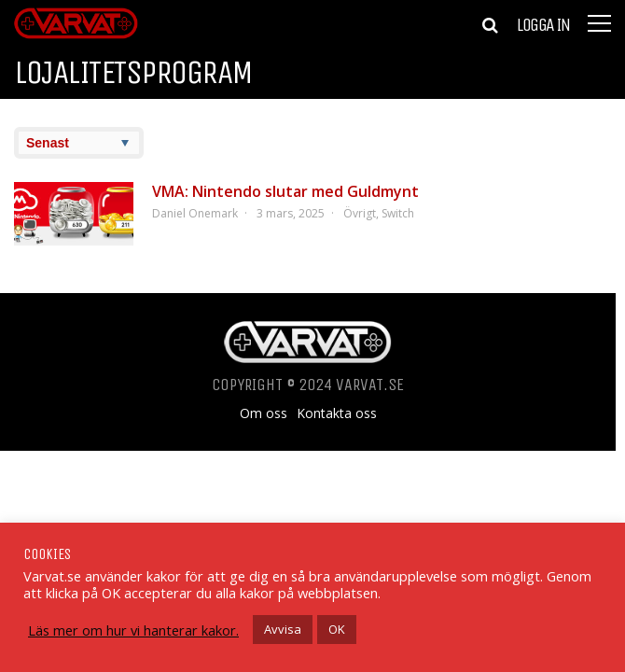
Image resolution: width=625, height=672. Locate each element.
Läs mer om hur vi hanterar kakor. (133, 630)
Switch (398, 213)
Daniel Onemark (195, 213)
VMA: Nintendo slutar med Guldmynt (285, 191)
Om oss (264, 413)
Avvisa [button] (283, 629)
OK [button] (337, 629)
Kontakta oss (337, 413)
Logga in (543, 25)
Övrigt (360, 213)
